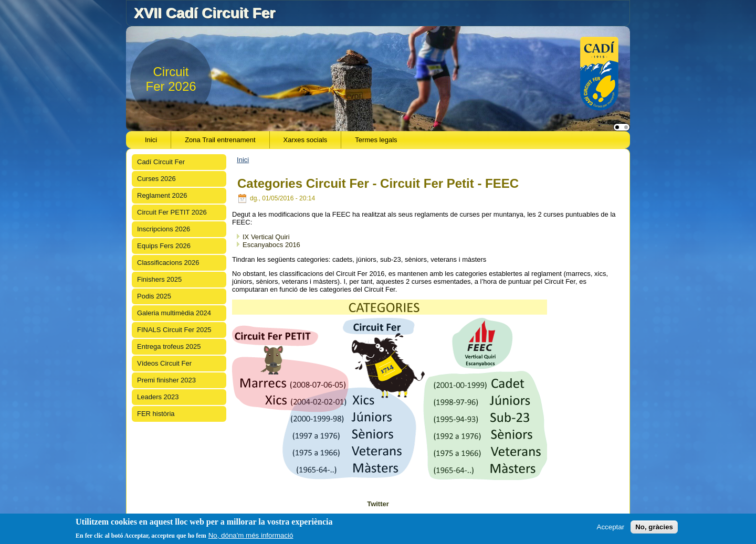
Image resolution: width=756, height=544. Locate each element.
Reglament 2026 (162, 195)
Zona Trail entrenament (220, 140)
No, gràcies (654, 527)
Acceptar (611, 527)
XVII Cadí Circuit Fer (204, 13)
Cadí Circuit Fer (161, 162)
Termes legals (376, 140)
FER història (156, 414)
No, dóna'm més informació (251, 535)
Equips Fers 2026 (164, 246)
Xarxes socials (306, 140)
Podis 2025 (154, 296)
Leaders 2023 (158, 397)
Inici (151, 140)
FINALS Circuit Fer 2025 (174, 330)
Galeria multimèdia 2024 (174, 313)
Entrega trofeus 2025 (169, 346)
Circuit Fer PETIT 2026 (172, 212)
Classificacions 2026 (168, 263)
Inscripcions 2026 (164, 229)
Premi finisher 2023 (166, 380)
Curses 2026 (156, 179)
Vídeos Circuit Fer (164, 363)
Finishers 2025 (159, 279)
